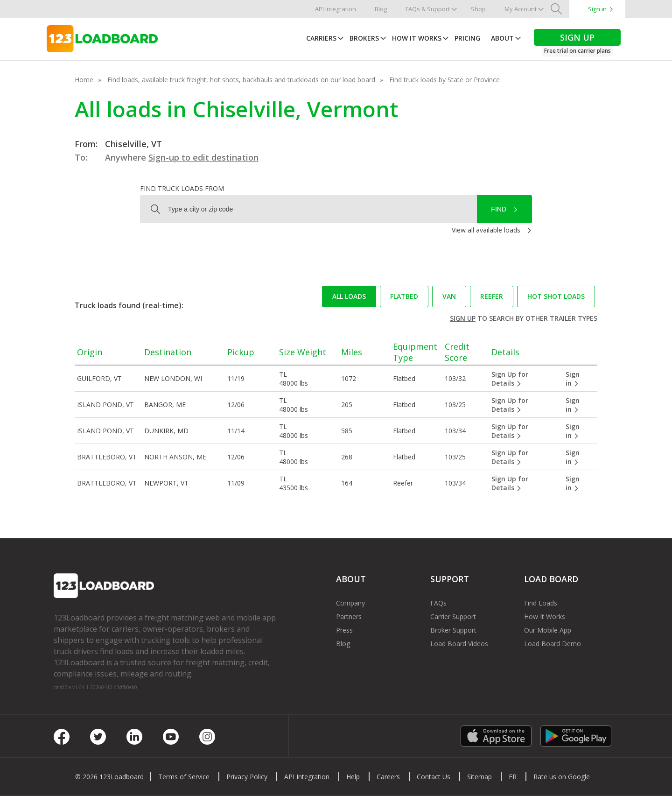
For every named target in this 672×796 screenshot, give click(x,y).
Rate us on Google (562, 777)
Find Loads (541, 603)
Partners (349, 616)
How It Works (417, 38)
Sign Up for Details (510, 379)
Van (449, 296)
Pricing (467, 38)
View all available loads (486, 230)
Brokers (364, 38)
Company (350, 603)
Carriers (321, 38)
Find (499, 209)
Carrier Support (453, 616)
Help (353, 777)
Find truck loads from (182, 188)
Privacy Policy (247, 777)
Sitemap (479, 777)
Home (84, 80)
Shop (478, 9)
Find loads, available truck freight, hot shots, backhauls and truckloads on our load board (241, 80)
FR (513, 777)
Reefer (492, 296)
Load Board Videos (459, 644)
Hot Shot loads (556, 296)
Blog (381, 9)
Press (344, 630)
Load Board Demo (553, 644)
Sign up (463, 318)
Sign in (597, 9)
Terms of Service (184, 777)
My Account (521, 9)
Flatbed (404, 296)
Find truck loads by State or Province (444, 80)
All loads (349, 296)
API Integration (336, 9)
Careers (388, 777)
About (502, 38)
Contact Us (434, 777)
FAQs (438, 603)
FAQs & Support (428, 9)
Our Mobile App (548, 630)
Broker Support (453, 630)
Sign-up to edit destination (203, 157)
